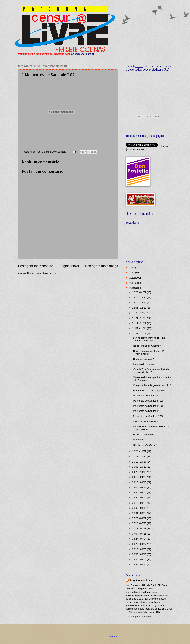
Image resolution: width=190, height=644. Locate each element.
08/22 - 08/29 (139, 498)
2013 (132, 273)
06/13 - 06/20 (139, 549)
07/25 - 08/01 (139, 518)
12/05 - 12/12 (139, 308)
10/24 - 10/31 (139, 451)
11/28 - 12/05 (139, 313)
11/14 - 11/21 (139, 323)
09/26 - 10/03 (139, 472)
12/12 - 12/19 (139, 303)
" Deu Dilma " (139, 440)
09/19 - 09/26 (139, 477)
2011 (132, 283)
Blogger (114, 637)
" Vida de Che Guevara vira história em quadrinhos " (150, 371)
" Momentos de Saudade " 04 (147, 411)
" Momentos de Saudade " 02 (147, 401)
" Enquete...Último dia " (144, 435)
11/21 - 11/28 (139, 318)
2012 (132, 278)
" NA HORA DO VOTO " (144, 445)
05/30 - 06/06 (139, 559)
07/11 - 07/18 (139, 529)
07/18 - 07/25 (139, 523)
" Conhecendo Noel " (143, 359)
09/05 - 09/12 (139, 487)
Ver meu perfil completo (138, 617)
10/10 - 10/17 (139, 462)
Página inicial (69, 266)
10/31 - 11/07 (139, 334)
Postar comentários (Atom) (41, 273)
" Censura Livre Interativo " (146, 421)
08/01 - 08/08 (139, 513)
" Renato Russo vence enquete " (149, 390)
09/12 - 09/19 (139, 482)
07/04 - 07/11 (139, 534)
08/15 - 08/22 (139, 503)
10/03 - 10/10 (139, 467)
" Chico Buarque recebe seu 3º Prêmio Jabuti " (148, 352)
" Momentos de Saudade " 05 (147, 416)
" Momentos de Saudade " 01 (147, 395)
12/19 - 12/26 (139, 297)
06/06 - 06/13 (139, 554)
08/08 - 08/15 (139, 508)
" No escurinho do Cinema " (146, 346)
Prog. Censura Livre (141, 580)
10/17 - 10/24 (139, 457)
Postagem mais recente (36, 266)
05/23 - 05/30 (139, 565)
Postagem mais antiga (102, 266)
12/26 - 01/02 (139, 292)
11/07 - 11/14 (139, 328)
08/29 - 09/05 (139, 492)
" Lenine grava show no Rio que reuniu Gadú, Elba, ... (148, 339)
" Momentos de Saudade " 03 (147, 406)
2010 (132, 288)
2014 (132, 267)
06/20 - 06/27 (139, 544)
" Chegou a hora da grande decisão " (151, 385)
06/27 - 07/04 (139, 539)
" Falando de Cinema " (144, 364)
